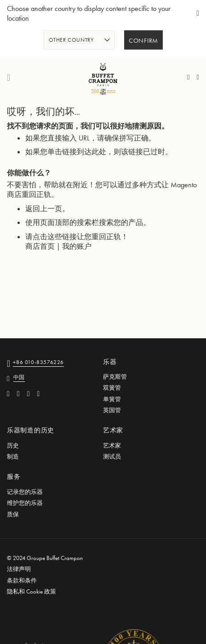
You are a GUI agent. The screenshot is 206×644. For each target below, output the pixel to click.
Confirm (143, 41)
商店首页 (40, 246)
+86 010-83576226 (38, 363)
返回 (33, 209)
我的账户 (77, 246)
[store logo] (103, 78)
